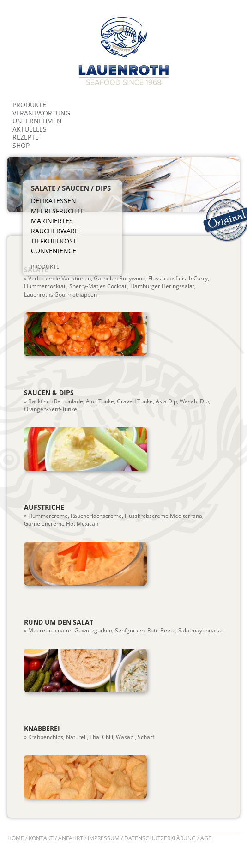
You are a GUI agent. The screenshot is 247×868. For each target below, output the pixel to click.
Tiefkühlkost (54, 241)
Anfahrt (71, 838)
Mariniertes (52, 221)
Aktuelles (30, 129)
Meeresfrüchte (57, 211)
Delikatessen (54, 201)
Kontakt (41, 838)
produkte (45, 267)
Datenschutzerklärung (160, 838)
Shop (21, 145)
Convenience (54, 251)
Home (16, 838)
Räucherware (55, 231)
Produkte (29, 105)
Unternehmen (37, 121)
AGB (206, 838)
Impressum (104, 838)
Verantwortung (41, 113)
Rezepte (26, 137)
